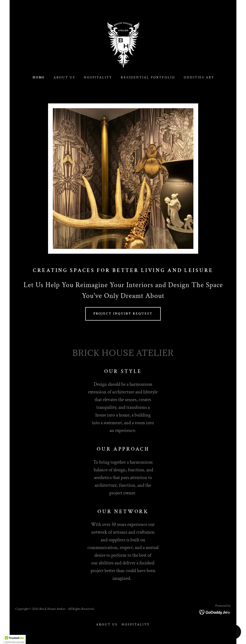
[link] (123, 44)
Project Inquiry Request (123, 314)
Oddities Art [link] (199, 77)
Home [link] (39, 77)
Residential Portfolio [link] (148, 77)
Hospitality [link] (98, 77)
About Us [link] (64, 77)
